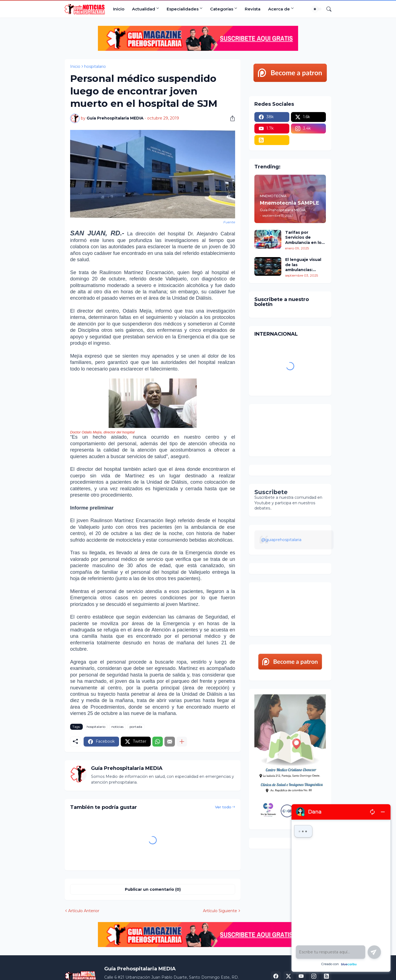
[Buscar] (327, 9)
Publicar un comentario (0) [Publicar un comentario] (153, 889)
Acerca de (279, 9)
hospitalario (95, 66)
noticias (117, 727)
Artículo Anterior (84, 911)
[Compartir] (230, 118)
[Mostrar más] (182, 742)
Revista (253, 9)
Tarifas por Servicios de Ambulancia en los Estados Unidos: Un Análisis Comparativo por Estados (305, 237)
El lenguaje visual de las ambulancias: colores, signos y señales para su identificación (303, 265)
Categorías (222, 9)
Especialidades (183, 9)
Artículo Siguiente (220, 911)
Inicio (119, 9)
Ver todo (223, 807)
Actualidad (144, 9)
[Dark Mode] (317, 9)
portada (136, 727)
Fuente (229, 222)
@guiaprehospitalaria (281, 540)
